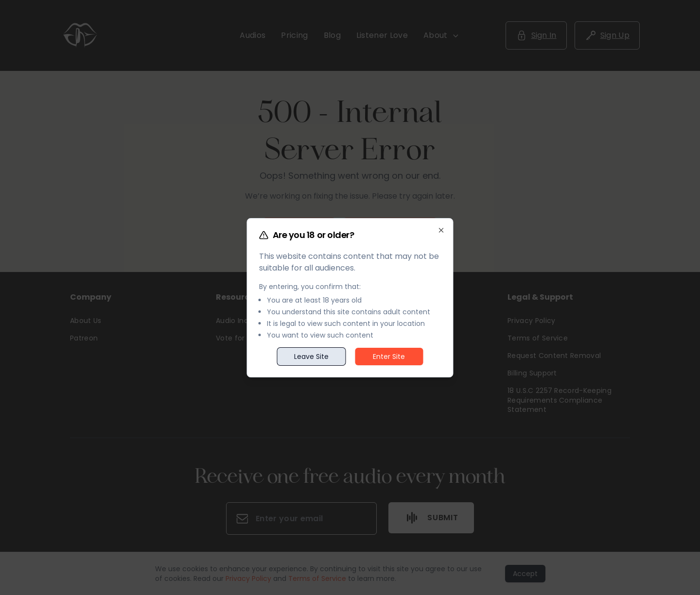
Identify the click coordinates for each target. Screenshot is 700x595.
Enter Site (389, 357)
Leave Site (311, 357)
